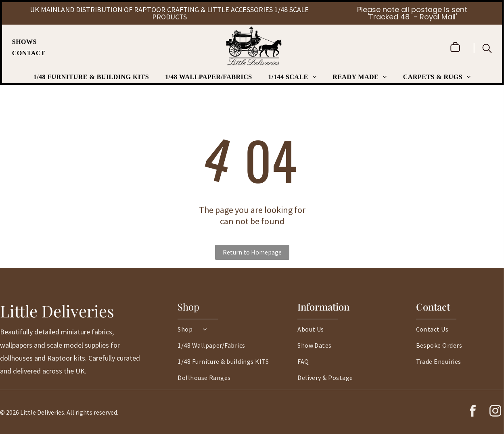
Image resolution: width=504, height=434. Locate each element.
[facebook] (473, 412)
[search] (487, 49)
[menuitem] (28, 42)
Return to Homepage (252, 252)
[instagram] (495, 412)
